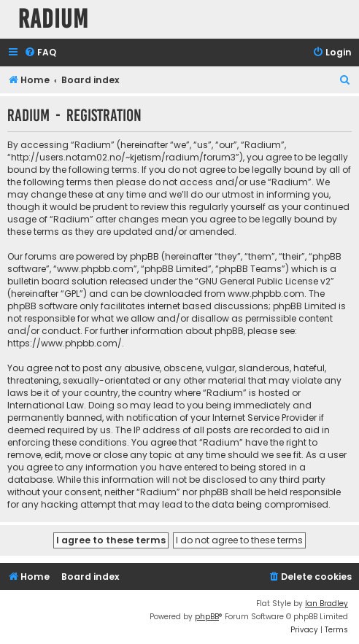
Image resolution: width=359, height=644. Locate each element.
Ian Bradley (327, 604)
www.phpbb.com (266, 294)
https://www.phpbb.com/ (65, 343)
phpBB (207, 617)
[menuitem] (40, 53)
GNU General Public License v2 (265, 281)
